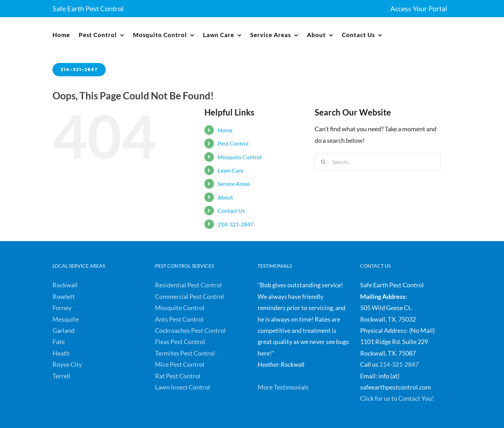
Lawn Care (230, 170)
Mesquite (66, 319)
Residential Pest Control (188, 285)
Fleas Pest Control (180, 342)
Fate (59, 342)
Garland (64, 330)
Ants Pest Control (179, 319)
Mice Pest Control (180, 364)
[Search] (323, 162)
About (225, 197)
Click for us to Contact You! (397, 398)
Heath (61, 353)
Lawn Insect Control (183, 387)
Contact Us (231, 211)
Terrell (61, 376)
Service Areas (234, 184)
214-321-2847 (236, 224)
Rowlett (64, 296)
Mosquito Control (240, 157)
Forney (62, 308)
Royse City (67, 364)
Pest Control (233, 143)
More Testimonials (283, 387)
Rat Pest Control (178, 376)
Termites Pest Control (185, 353)
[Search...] (378, 162)
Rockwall (65, 285)
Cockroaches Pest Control (190, 330)
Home (225, 130)
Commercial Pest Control (190, 296)
